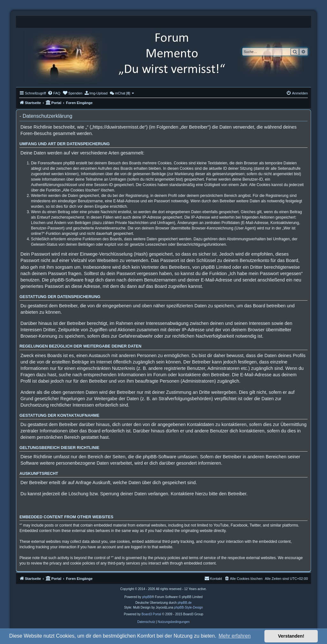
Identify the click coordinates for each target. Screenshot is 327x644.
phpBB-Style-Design (188, 607)
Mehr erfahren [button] (235, 636)
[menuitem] (54, 93)
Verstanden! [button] (291, 636)
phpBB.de (185, 603)
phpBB (147, 597)
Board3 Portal (151, 614)
